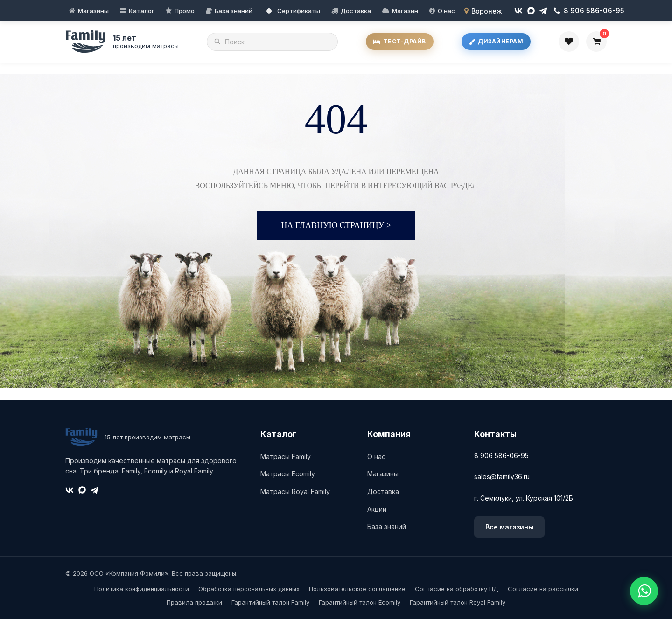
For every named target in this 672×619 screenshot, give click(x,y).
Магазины (93, 11)
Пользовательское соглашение (357, 589)
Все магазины (509, 527)
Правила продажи (194, 602)
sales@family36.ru (502, 476)
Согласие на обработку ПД (457, 589)
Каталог (142, 11)
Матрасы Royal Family (295, 491)
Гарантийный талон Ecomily (360, 602)
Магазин (405, 11)
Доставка (356, 11)
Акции (377, 509)
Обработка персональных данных (249, 589)
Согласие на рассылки (543, 589)
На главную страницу (336, 225)
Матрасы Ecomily (288, 474)
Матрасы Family (286, 456)
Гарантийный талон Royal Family (458, 602)
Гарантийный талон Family (270, 602)
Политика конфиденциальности (142, 589)
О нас (446, 11)
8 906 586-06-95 (501, 456)
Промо (185, 11)
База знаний (234, 11)
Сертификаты (293, 11)
